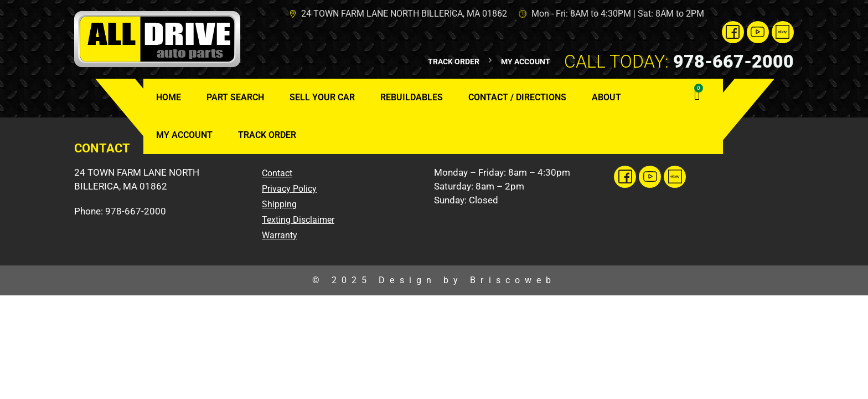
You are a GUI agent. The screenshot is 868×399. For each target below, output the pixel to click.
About (606, 97)
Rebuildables (412, 97)
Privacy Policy (289, 189)
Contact (277, 173)
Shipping (279, 204)
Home (169, 97)
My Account (184, 135)
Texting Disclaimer (298, 220)
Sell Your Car (322, 97)
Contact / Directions (517, 97)
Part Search (235, 97)
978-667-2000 (679, 62)
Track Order (267, 135)
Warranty (280, 235)
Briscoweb (513, 280)
